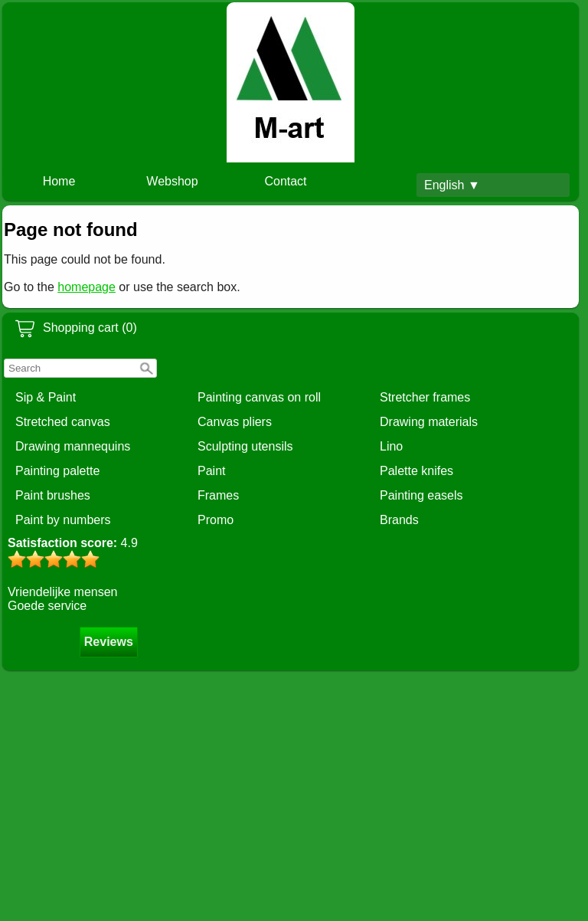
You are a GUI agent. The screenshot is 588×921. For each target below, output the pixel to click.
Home (59, 181)
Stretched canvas (63, 422)
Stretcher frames (425, 397)
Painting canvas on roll (259, 397)
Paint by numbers (63, 520)
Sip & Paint (46, 397)
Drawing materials (429, 422)
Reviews (109, 642)
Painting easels (421, 495)
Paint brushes (53, 495)
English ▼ (452, 185)
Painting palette (57, 471)
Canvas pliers (235, 422)
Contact (285, 181)
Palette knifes (416, 471)
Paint (211, 471)
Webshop (172, 181)
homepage (87, 287)
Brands (399, 520)
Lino (391, 446)
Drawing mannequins (73, 446)
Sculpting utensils (245, 446)
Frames (218, 495)
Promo (216, 520)
